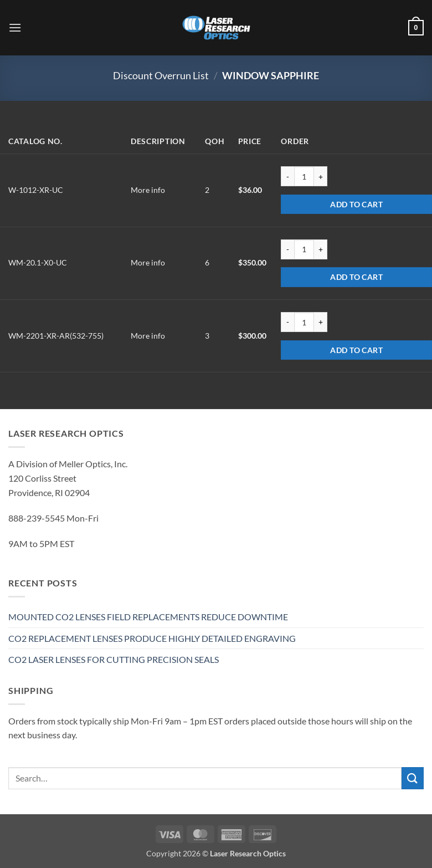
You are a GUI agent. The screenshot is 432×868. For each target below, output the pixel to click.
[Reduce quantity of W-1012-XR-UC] (287, 176)
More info (148, 190)
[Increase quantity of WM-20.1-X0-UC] (321, 249)
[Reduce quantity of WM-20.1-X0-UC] (287, 249)
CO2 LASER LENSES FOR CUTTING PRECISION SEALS (114, 659)
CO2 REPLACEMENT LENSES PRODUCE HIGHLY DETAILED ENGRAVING (152, 638)
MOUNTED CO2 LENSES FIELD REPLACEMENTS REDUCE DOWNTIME (148, 617)
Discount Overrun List (161, 75)
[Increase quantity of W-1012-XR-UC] (321, 176)
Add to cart (356, 204)
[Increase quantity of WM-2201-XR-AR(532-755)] (321, 322)
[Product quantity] (304, 176)
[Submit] (413, 778)
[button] (15, 27)
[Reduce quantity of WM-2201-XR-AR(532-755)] (287, 322)
